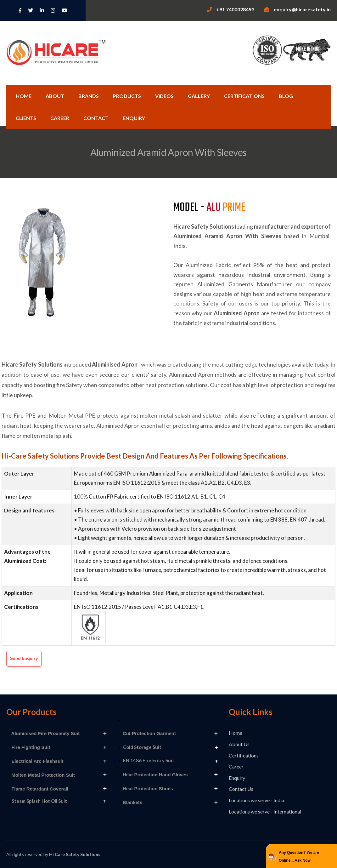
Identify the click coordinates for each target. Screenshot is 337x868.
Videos (164, 96)
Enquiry (134, 118)
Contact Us (241, 789)
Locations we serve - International (265, 811)
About (55, 96)
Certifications (244, 96)
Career (60, 118)
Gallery (199, 96)
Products (127, 96)
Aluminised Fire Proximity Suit (44, 733)
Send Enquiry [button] (24, 658)
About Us (239, 744)
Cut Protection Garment (148, 733)
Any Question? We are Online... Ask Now (299, 857)
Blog (286, 96)
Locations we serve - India (256, 800)
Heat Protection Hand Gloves (154, 775)
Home (24, 96)
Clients (26, 118)
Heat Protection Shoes (147, 788)
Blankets (131, 802)
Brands (89, 96)
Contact (96, 118)
